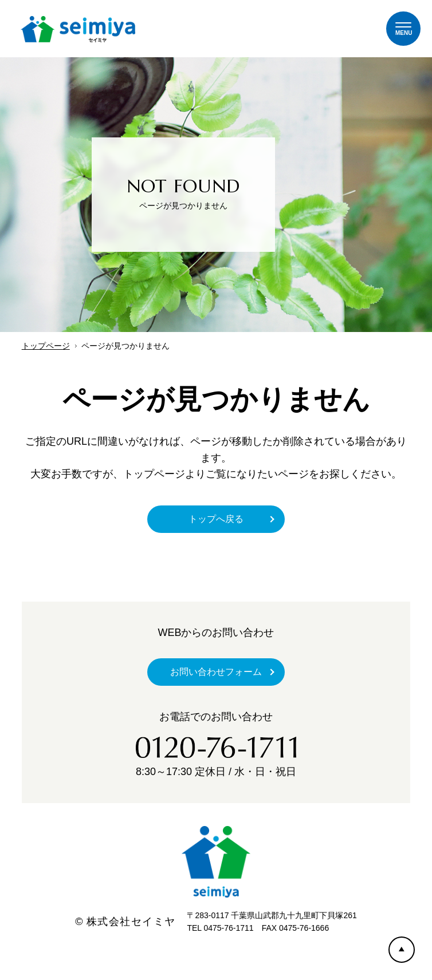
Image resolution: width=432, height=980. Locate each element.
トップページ (46, 346)
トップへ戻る (216, 519)
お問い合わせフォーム (216, 672)
